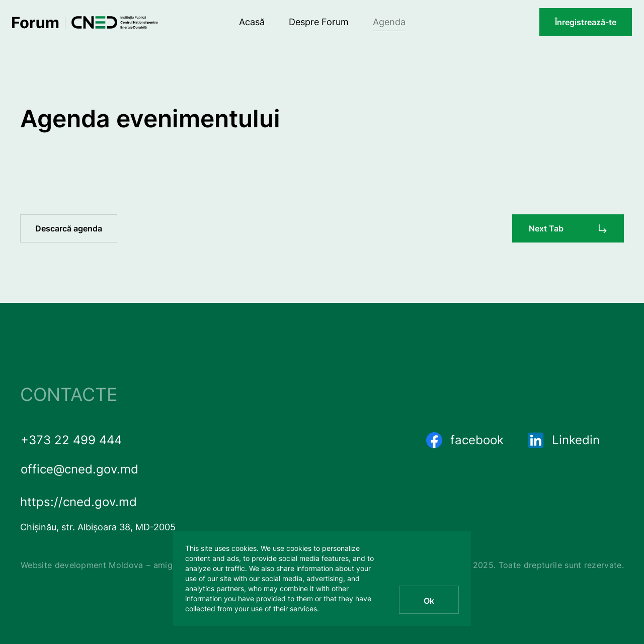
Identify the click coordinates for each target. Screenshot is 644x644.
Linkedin (564, 440)
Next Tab (546, 228)
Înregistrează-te (586, 22)
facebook (465, 440)
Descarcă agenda (69, 228)
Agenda (389, 22)
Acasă (252, 22)
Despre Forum (319, 22)
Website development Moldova (82, 565)
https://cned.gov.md (78, 502)
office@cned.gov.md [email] (79, 469)
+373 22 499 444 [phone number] (71, 440)
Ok (429, 601)
